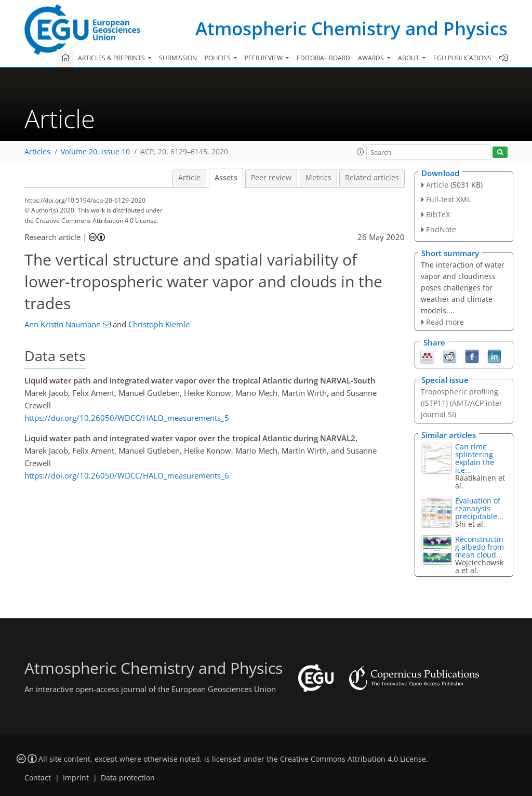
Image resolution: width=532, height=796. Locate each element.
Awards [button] (372, 58)
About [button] (409, 58)
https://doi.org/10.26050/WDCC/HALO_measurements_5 (127, 418)
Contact (38, 778)
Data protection (128, 778)
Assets (226, 178)
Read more (445, 322)
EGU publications (462, 58)
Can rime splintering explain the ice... (475, 458)
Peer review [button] (264, 58)
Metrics (318, 178)
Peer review (271, 178)
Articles (37, 152)
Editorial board (323, 58)
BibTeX (438, 214)
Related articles (372, 178)
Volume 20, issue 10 (95, 152)
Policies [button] (218, 58)
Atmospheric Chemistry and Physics (351, 28)
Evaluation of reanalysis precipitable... (479, 508)
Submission (178, 58)
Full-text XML (448, 199)
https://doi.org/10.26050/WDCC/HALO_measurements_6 (127, 475)
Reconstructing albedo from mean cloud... (480, 547)
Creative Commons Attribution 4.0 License (353, 759)
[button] (361, 152)
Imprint (76, 778)
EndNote (441, 229)
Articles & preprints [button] (112, 58)
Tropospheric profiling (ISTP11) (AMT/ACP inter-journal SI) (463, 403)
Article (189, 178)
